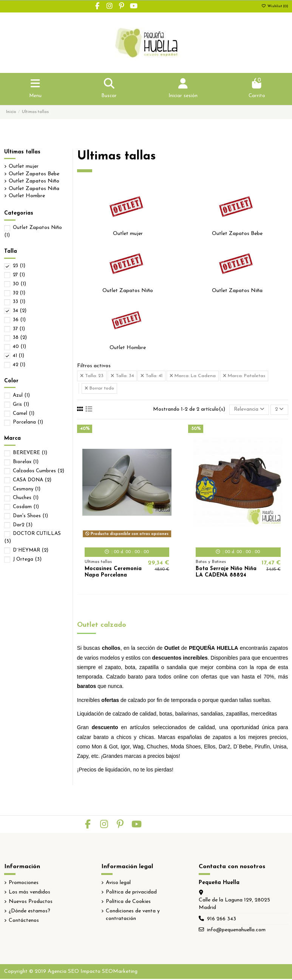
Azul (21, 396)
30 (19, 284)
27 (19, 276)
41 (19, 356)
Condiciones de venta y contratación (133, 916)
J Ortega (27, 560)
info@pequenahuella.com (236, 931)
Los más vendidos (29, 893)
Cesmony (27, 489)
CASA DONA (32, 480)
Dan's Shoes (30, 517)
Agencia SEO (63, 972)
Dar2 (23, 525)
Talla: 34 (122, 376)
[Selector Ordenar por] (248, 410)
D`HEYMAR (31, 551)
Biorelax (26, 463)
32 (19, 293)
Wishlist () (275, 6)
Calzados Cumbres (39, 472)
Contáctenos (24, 922)
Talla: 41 (151, 376)
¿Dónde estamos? (29, 912)
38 (20, 338)
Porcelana (28, 423)
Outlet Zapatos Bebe (237, 234)
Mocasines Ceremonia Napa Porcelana (113, 573)
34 (20, 311)
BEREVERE (30, 454)
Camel (24, 414)
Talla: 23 (92, 376)
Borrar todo (99, 389)
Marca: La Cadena (193, 376)
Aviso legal (118, 883)
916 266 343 (222, 920)
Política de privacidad (131, 893)
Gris (21, 405)
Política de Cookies (128, 903)
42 (19, 365)
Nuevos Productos (31, 903)
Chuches (26, 499)
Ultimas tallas (22, 152)
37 (19, 329)
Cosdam (26, 508)
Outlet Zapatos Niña (237, 291)
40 (19, 347)
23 (19, 267)
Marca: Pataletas (244, 376)
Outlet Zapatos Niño (128, 291)
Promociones (24, 883)
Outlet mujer (128, 234)
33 (19, 302)
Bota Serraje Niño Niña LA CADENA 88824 (226, 573)
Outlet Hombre (128, 348)
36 (19, 321)
